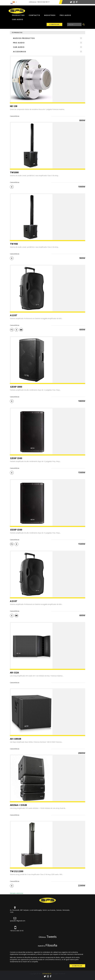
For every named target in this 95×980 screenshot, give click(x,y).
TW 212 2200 (17, 871)
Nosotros (50, 15)
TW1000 (14, 172)
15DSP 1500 (16, 530)
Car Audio (18, 19)
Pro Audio (65, 15)
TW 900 (14, 244)
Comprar (54, 24)
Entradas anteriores (17, 893)
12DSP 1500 (16, 458)
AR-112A (14, 673)
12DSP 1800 (16, 387)
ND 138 (14, 106)
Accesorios (20, 52)
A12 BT (14, 315)
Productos (18, 15)
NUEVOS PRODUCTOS (24, 38)
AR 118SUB (16, 739)
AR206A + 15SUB (18, 805)
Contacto (34, 15)
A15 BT (14, 601)
